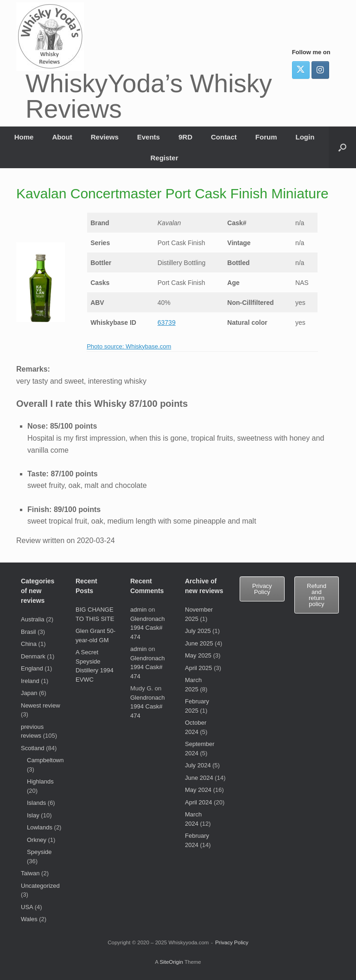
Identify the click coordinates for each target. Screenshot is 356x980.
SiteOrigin (171, 962)
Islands (36, 803)
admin (138, 610)
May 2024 (198, 790)
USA (27, 907)
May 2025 (198, 655)
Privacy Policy (232, 942)
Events (149, 137)
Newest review (41, 705)
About (62, 137)
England (32, 668)
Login (305, 137)
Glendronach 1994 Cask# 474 (147, 628)
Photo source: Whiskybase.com (129, 346)
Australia (33, 619)
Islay (33, 815)
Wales (29, 919)
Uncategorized (40, 886)
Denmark (33, 656)
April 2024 (199, 802)
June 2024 (199, 778)
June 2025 (199, 643)
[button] (342, 147)
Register (164, 158)
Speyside (39, 852)
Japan (29, 693)
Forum (266, 137)
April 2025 (199, 668)
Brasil (29, 632)
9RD (185, 137)
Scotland (33, 748)
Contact (224, 137)
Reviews (105, 137)
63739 (167, 322)
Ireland (30, 681)
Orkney (37, 840)
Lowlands (40, 827)
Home (24, 137)
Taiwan (30, 873)
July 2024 (198, 765)
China (29, 644)
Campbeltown (45, 760)
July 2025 (198, 631)
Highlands (40, 781)
